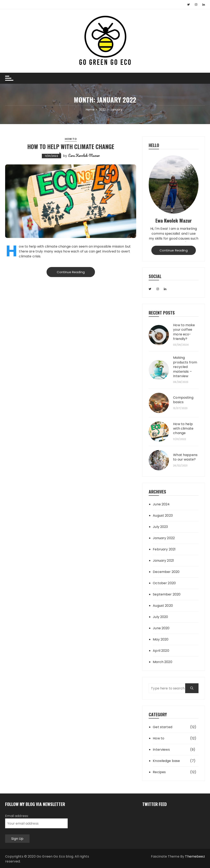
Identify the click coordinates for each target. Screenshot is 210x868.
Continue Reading (71, 272)
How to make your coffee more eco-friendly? (184, 332)
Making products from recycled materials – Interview (185, 367)
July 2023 (160, 527)
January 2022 (164, 538)
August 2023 (163, 515)
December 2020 (166, 572)
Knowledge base (166, 761)
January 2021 (163, 561)
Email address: (36, 821)
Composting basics (183, 400)
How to (71, 139)
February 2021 (164, 549)
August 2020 (163, 606)
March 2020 (163, 662)
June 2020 (161, 628)
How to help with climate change (71, 147)
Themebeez (195, 856)
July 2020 (160, 617)
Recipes (159, 772)
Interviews (161, 750)
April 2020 (161, 651)
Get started (163, 727)
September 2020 (167, 594)
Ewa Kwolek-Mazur (84, 155)
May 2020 (161, 639)
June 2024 (161, 504)
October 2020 (164, 583)
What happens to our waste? (185, 457)
